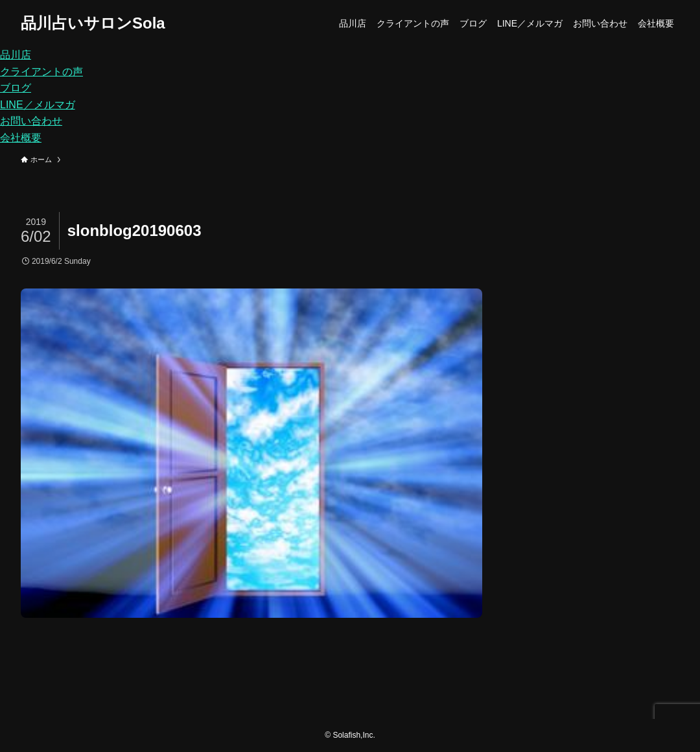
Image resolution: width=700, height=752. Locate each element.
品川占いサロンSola (93, 23)
